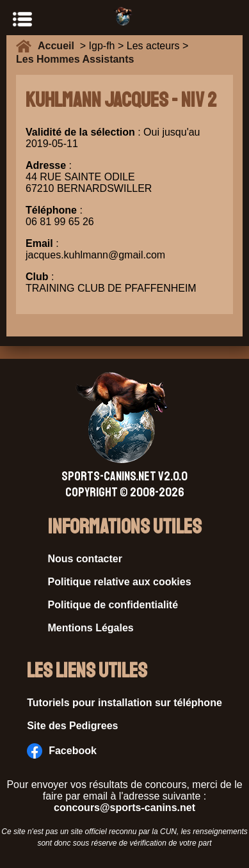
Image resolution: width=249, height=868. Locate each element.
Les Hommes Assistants (75, 59)
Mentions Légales (91, 628)
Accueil (59, 46)
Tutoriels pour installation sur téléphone (124, 703)
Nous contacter (85, 559)
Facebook (62, 751)
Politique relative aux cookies (120, 582)
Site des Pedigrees (72, 726)
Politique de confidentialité (113, 605)
